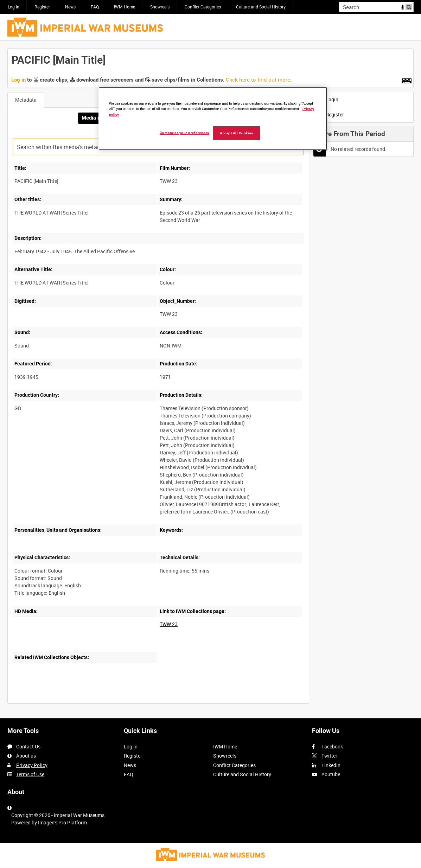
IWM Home (125, 7)
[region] (213, 119)
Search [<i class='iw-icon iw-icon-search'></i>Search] (410, 6)
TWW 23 (169, 624)
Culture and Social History (261, 7)
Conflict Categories (203, 7)
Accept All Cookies (236, 133)
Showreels (160, 7)
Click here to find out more (258, 79)
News (70, 7)
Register (42, 7)
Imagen (46, 822)
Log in (14, 7)
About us (26, 756)
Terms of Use (30, 774)
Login (328, 99)
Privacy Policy (32, 765)
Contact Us (28, 746)
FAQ (95, 7)
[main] (210, 379)
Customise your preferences (184, 133)
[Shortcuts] (407, 79)
